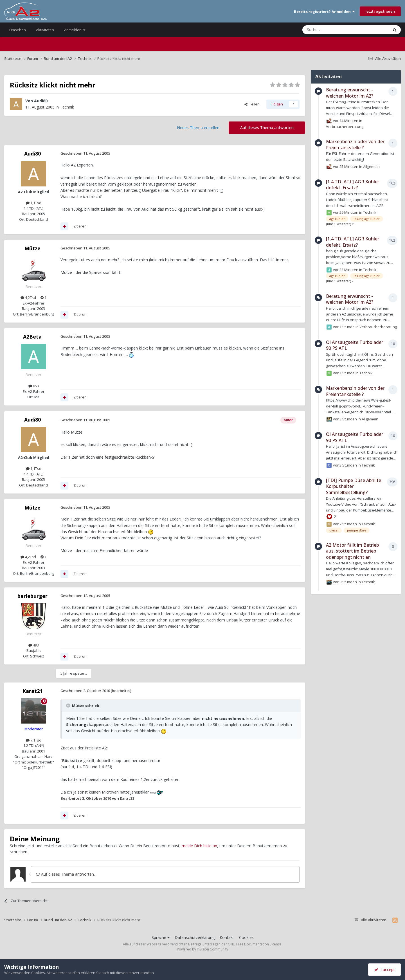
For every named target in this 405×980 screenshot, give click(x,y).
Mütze (32, 248)
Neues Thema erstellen (198, 128)
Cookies (246, 937)
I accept (385, 969)
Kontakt (227, 937)
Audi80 (41, 101)
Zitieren (80, 226)
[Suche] (329, 30)
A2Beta (32, 337)
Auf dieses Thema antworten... (66, 874)
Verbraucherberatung (345, 127)
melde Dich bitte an (199, 846)
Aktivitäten (45, 30)
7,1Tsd (34, 740)
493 (34, 645)
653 (34, 386)
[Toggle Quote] (69, 706)
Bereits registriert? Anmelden (324, 12)
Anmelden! (75, 30)
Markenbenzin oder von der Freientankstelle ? (355, 145)
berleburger (32, 596)
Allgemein (371, 166)
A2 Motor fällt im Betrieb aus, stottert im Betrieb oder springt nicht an (352, 551)
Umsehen (18, 30)
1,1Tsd (34, 203)
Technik (67, 107)
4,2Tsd (28, 298)
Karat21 (32, 691)
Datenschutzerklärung (195, 937)
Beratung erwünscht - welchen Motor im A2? (350, 93)
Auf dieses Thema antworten (267, 128)
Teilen (252, 104)
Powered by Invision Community (202, 949)
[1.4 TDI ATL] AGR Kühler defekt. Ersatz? (353, 185)
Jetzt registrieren (380, 11)
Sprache (161, 937)
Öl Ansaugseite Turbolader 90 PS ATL (355, 345)
